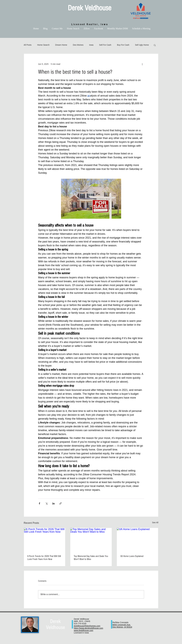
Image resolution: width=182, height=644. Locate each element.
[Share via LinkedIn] (53, 503)
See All (155, 522)
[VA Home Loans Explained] (138, 540)
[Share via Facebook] (39, 503)
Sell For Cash (105, 45)
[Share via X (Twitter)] (46, 503)
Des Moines (78, 45)
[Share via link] (60, 503)
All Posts (28, 45)
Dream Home (61, 45)
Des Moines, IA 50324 (122, 627)
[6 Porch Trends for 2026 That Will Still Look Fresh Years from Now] (45, 540)
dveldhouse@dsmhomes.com (87, 626)
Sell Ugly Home (142, 45)
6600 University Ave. (122, 625)
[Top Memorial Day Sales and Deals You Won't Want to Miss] (91, 540)
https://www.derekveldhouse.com (89, 628)
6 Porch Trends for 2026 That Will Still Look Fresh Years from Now (44, 558)
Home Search (43, 45)
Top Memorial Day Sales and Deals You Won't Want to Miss (91, 558)
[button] (155, 45)
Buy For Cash (123, 45)
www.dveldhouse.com (84, 630)
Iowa (91, 45)
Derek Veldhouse (90, 8)
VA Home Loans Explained (132, 556)
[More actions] (142, 64)
